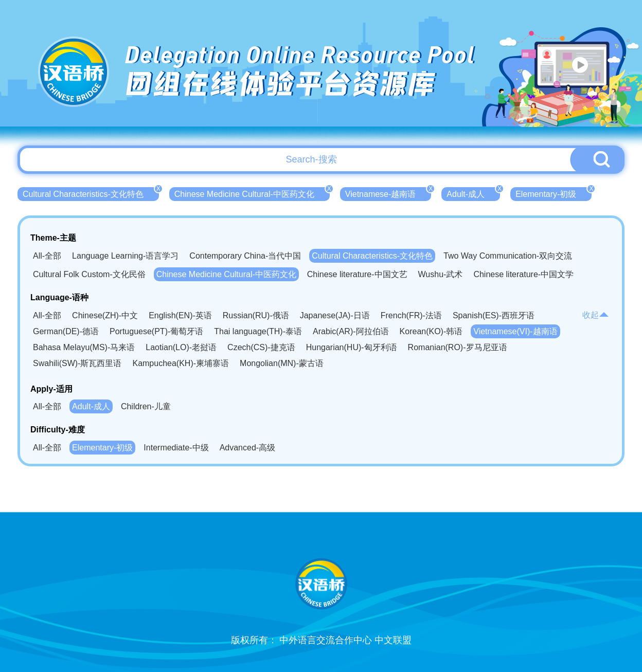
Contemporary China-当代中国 (245, 256)
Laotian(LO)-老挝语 (181, 347)
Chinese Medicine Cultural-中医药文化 (252, 193)
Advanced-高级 (248, 448)
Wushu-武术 (441, 274)
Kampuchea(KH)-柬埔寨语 (181, 363)
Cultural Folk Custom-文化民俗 (89, 274)
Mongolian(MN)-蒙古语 (282, 363)
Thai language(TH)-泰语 (258, 331)
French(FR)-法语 (411, 315)
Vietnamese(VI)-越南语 (515, 331)
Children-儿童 (146, 406)
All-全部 (47, 256)
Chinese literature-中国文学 (523, 274)
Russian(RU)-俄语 (256, 315)
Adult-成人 (473, 193)
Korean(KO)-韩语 (431, 331)
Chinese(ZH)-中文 (105, 315)
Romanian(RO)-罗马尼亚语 (458, 347)
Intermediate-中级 (176, 448)
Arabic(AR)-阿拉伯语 (351, 331)
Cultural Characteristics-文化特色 (91, 193)
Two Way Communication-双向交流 (508, 256)
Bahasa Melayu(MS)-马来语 (84, 347)
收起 (596, 315)
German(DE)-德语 (66, 331)
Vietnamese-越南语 (388, 193)
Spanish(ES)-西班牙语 (494, 315)
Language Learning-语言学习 (125, 256)
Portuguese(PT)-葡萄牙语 (156, 331)
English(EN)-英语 (180, 315)
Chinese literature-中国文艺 (357, 274)
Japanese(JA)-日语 (335, 315)
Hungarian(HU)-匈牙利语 (352, 347)
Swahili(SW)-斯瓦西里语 (77, 363)
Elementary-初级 (554, 193)
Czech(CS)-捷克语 (261, 347)
